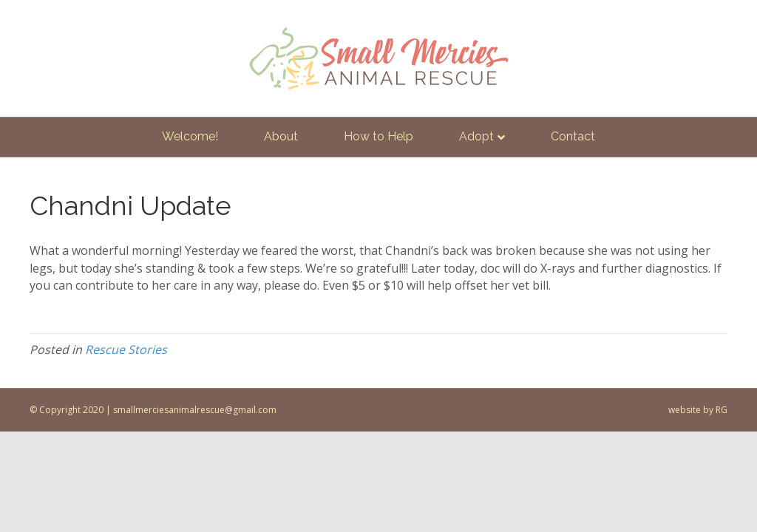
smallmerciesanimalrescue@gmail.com (195, 410)
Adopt (476, 136)
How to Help (378, 136)
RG (722, 410)
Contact (573, 136)
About (281, 136)
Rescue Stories (126, 349)
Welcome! (190, 136)
